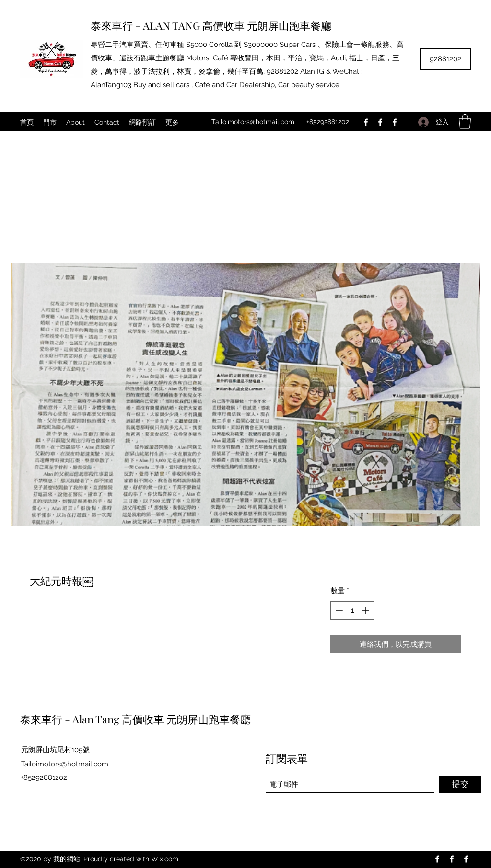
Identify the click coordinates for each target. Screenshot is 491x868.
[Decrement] (338, 611)
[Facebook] (366, 122)
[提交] (460, 784)
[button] (465, 122)
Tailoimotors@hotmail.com (253, 122)
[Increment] (367, 611)
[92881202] (445, 59)
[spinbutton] (352, 611)
